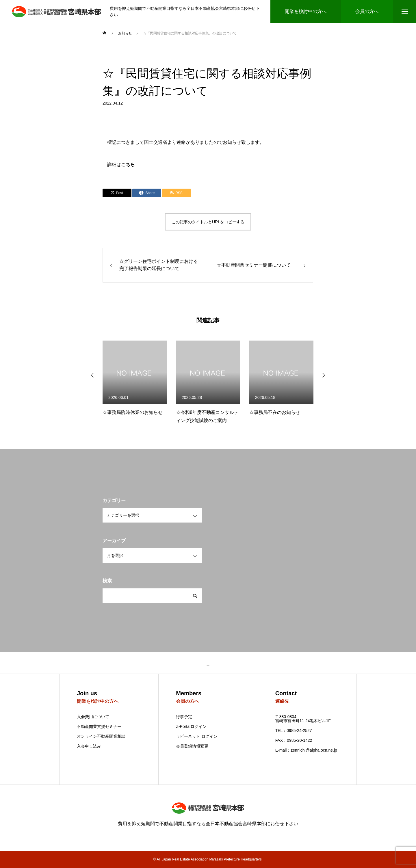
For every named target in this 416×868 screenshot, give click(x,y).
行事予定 (184, 717)
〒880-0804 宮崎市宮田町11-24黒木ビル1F (303, 719)
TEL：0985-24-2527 (294, 731)
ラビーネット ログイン (197, 736)
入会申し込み (89, 746)
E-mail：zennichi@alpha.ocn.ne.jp (306, 750)
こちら (128, 165)
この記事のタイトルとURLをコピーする (208, 222)
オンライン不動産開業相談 (101, 736)
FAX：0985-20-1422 (294, 740)
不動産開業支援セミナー (99, 726)
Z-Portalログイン (191, 726)
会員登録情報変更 (192, 746)
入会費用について (93, 717)
